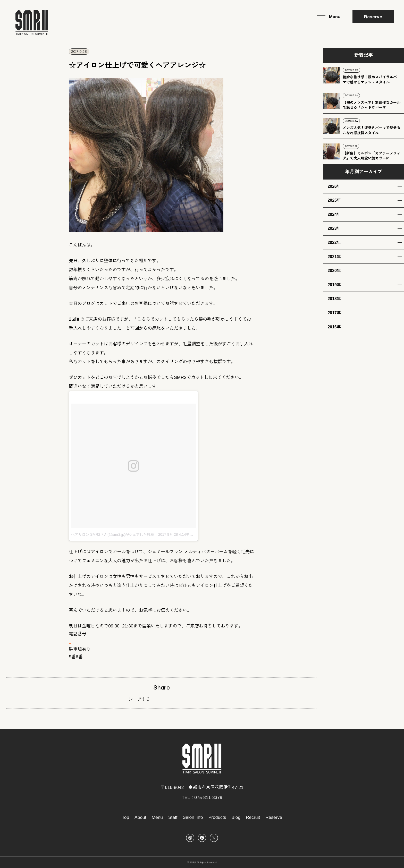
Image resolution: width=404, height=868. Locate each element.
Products (217, 817)
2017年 (334, 313)
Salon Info (193, 817)
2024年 (334, 214)
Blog (236, 817)
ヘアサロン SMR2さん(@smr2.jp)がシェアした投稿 (113, 534)
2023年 (334, 228)
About (140, 817)
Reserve (373, 16)
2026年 (334, 186)
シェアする (139, 699)
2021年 (334, 257)
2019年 (334, 285)
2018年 (334, 299)
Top (125, 817)
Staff (173, 817)
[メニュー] (329, 17)
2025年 (334, 200)
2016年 (334, 327)
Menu (157, 817)
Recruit (253, 817)
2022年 (334, 242)
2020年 (334, 271)
